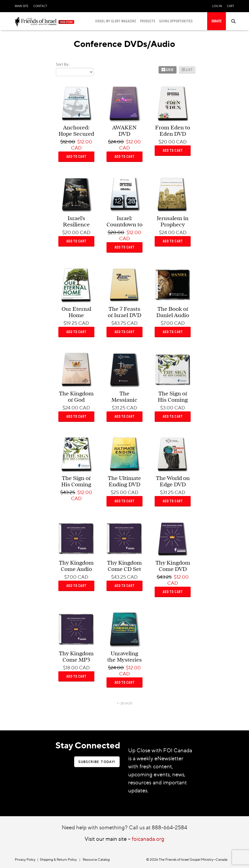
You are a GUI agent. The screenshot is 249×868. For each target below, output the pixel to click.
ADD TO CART (76, 156)
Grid (170, 70)
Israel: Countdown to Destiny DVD (124, 225)
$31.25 (119, 408)
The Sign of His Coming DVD (76, 485)
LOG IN (217, 6)
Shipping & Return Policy (58, 859)
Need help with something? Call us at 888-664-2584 (124, 827)
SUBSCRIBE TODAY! (97, 762)
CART (231, 6)
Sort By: (63, 64)
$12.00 (68, 142)
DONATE (217, 21)
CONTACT (40, 6)
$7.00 (167, 323)
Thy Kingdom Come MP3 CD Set (76, 660)
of (126, 703)
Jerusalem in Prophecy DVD (173, 225)
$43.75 (119, 323)
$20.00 (167, 142)
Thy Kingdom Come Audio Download (76, 569)
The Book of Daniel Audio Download (173, 315)
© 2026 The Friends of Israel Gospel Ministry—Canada (187, 859)
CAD (76, 148)
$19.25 (70, 323)
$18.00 (71, 668)
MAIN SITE (22, 6)
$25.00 (119, 492)
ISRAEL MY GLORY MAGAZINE (116, 21)
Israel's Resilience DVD (76, 225)
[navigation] (22, 5)
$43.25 (68, 492)
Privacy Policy (25, 859)
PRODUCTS (148, 21)
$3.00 (167, 408)
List (189, 70)
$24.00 (116, 142)
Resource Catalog (96, 859)
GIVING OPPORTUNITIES (176, 21)
